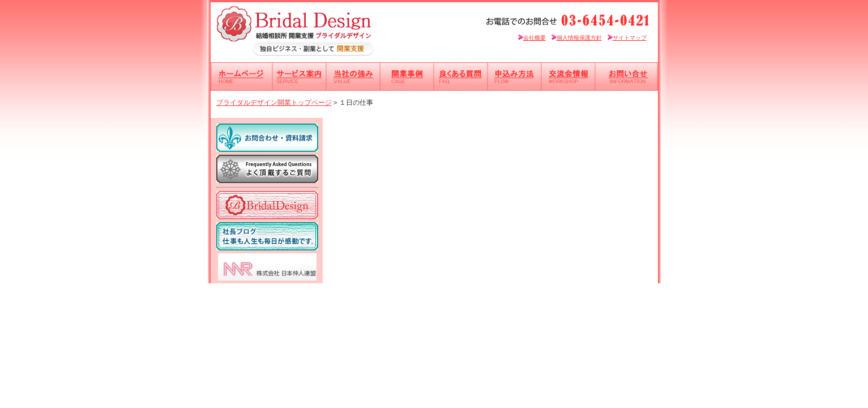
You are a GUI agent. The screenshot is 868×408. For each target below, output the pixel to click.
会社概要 (532, 38)
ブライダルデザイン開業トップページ (274, 102)
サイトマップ (627, 38)
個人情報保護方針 (577, 38)
